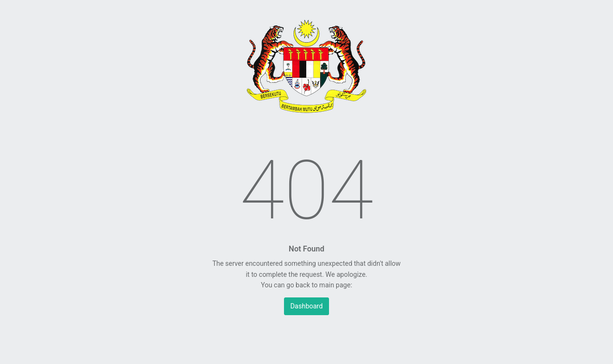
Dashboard (306, 306)
